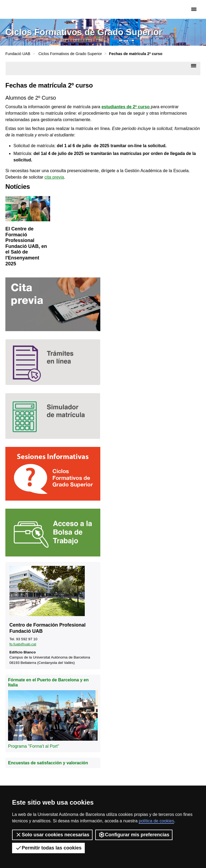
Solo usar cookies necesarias (52, 835)
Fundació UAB (28, 9)
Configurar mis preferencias (134, 835)
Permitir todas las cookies (48, 848)
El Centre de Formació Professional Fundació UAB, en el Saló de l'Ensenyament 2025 (26, 246)
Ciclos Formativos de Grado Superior (70, 54)
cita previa (54, 177)
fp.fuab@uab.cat (23, 644)
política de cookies (156, 821)
